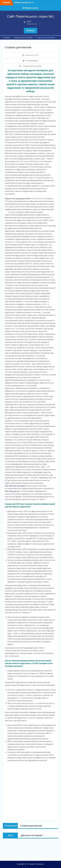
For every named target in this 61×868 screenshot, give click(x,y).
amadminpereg (32, 61)
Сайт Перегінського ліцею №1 (30, 16)
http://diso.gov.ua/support (16, 486)
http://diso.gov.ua (12, 491)
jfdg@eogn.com (32, 24)
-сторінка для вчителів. (32, 66)
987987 (29, 21)
